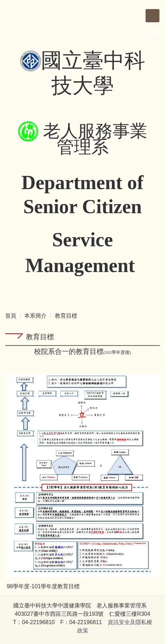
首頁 (11, 316)
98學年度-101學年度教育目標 (43, 586)
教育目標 (66, 316)
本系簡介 (35, 316)
